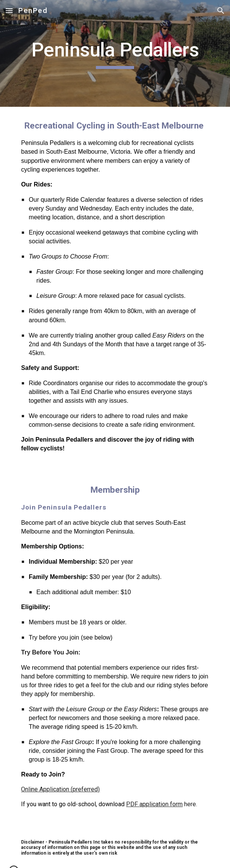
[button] (9, 10)
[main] (115, 53)
